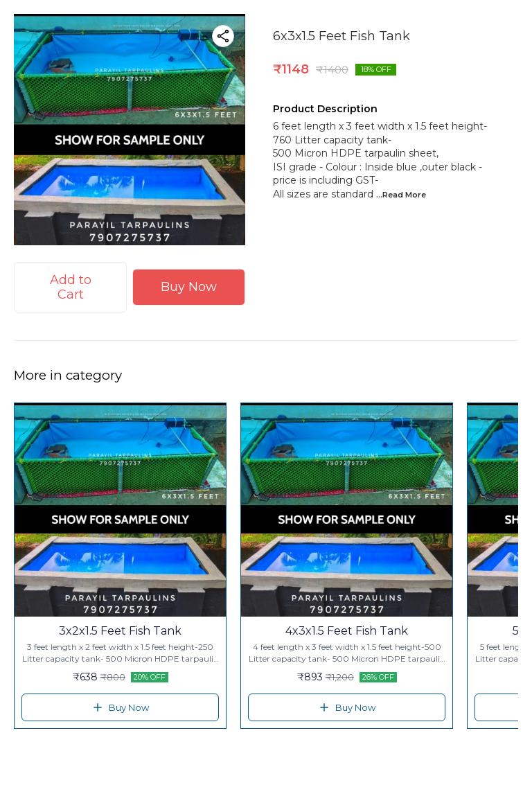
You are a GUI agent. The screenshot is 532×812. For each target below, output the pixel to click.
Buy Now (189, 287)
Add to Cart (71, 287)
